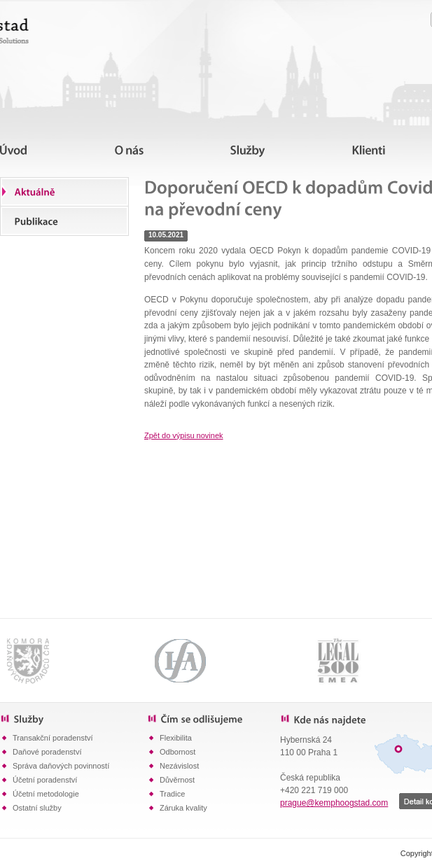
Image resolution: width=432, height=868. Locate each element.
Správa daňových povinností (61, 766)
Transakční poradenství (53, 738)
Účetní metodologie (46, 794)
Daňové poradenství (47, 752)
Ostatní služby (37, 808)
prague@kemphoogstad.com (334, 803)
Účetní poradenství (45, 780)
